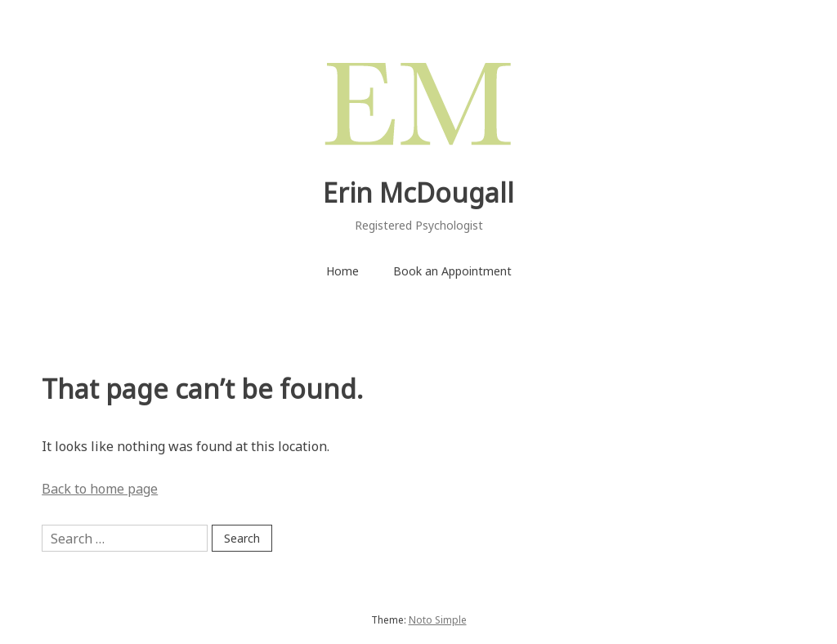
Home (342, 271)
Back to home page (100, 489)
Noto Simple (438, 620)
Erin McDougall (418, 192)
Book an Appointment (452, 271)
